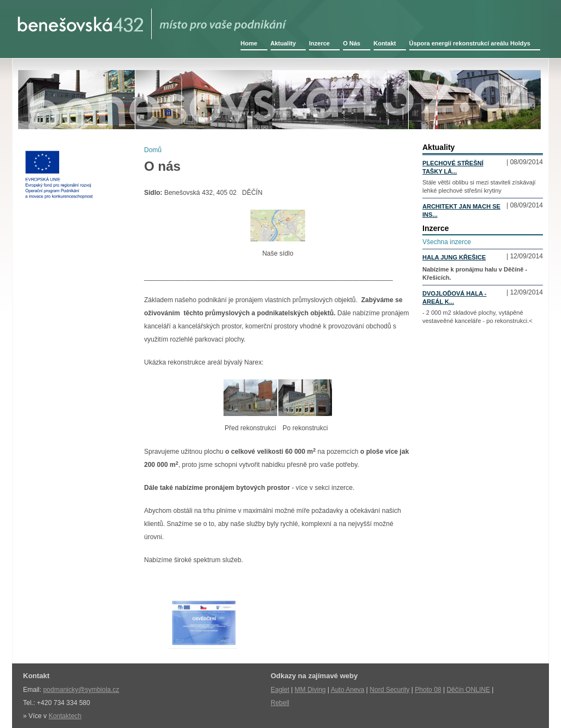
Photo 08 (428, 690)
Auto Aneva (348, 690)
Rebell (280, 703)
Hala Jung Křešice (454, 257)
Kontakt (385, 43)
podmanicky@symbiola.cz (81, 690)
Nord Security (390, 690)
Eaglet (280, 690)
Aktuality (283, 43)
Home (249, 43)
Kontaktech (65, 716)
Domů (153, 150)
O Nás (352, 43)
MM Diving (310, 690)
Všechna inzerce (447, 242)
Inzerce (319, 43)
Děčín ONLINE (468, 690)
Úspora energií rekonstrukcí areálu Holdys (470, 43)
